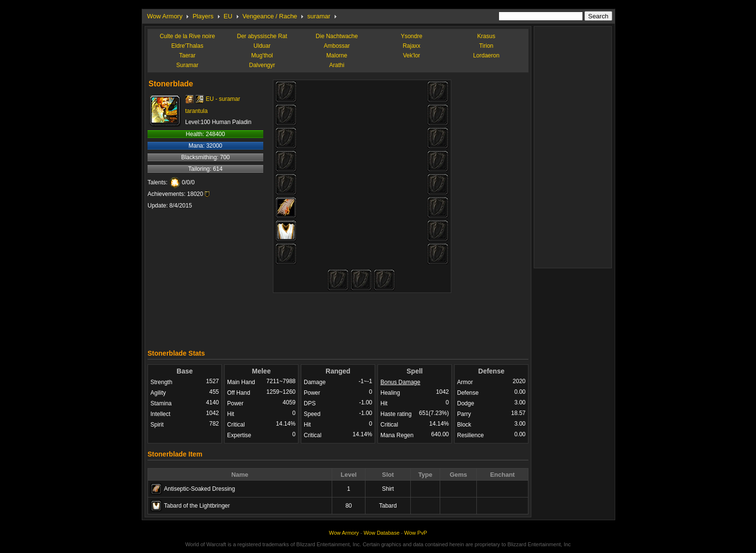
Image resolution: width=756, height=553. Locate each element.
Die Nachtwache (337, 36)
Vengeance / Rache (270, 16)
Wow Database (381, 533)
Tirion (486, 46)
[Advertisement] (338, 318)
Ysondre (412, 36)
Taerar (187, 55)
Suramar (187, 65)
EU (228, 16)
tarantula (196, 111)
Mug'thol (262, 55)
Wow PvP (415, 533)
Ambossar (337, 46)
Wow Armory (165, 16)
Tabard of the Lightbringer (197, 506)
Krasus (486, 36)
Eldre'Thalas (187, 46)
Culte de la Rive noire (187, 36)
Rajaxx (412, 46)
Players (203, 16)
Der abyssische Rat (262, 36)
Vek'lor (412, 55)
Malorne (337, 55)
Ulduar (262, 46)
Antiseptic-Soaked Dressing (199, 489)
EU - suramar (223, 99)
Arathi (337, 65)
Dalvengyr (262, 65)
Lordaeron (486, 55)
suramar (319, 16)
